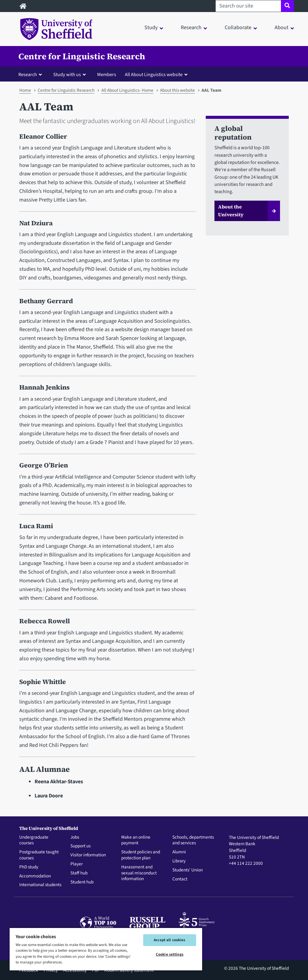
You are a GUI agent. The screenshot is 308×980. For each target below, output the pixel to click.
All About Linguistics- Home (127, 90)
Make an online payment (136, 840)
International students (40, 885)
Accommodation (35, 876)
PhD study (29, 867)
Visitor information (88, 855)
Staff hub (79, 873)
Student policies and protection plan (141, 855)
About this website (177, 90)
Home (25, 90)
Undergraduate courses (34, 840)
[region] (106, 949)
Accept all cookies (169, 940)
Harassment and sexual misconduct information (139, 873)
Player (77, 864)
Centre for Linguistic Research (82, 56)
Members (107, 74)
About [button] (282, 28)
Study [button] (151, 28)
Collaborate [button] (238, 28)
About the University (231, 211)
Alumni (179, 852)
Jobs (75, 837)
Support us (80, 846)
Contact (180, 879)
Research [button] (191, 28)
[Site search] (287, 6)
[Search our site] (248, 6)
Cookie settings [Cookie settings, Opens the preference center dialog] (170, 954)
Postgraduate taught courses (39, 855)
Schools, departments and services (193, 840)
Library (179, 861)
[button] (31, 74)
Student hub (82, 882)
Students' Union (188, 870)
